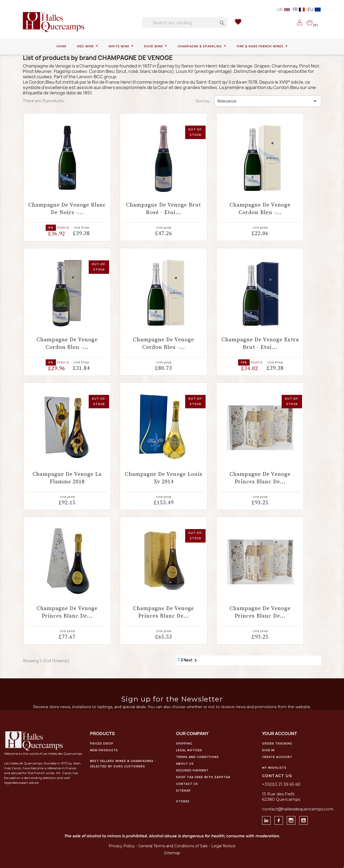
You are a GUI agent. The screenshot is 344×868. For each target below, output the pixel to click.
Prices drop (102, 744)
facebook (283, 819)
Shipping (184, 744)
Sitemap (183, 791)
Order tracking (277, 744)
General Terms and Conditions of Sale (173, 846)
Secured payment (192, 770)
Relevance (268, 101)
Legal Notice (223, 846)
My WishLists (274, 768)
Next (191, 660)
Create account (277, 757)
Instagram (295, 819)
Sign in (268, 750)
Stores (183, 801)
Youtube (308, 819)
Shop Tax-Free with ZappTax (203, 777)
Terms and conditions (197, 757)
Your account (279, 734)
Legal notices (189, 750)
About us (185, 764)
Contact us (187, 784)
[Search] (185, 23)
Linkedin (270, 819)
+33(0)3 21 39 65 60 (281, 784)
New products (104, 750)
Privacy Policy (122, 846)
